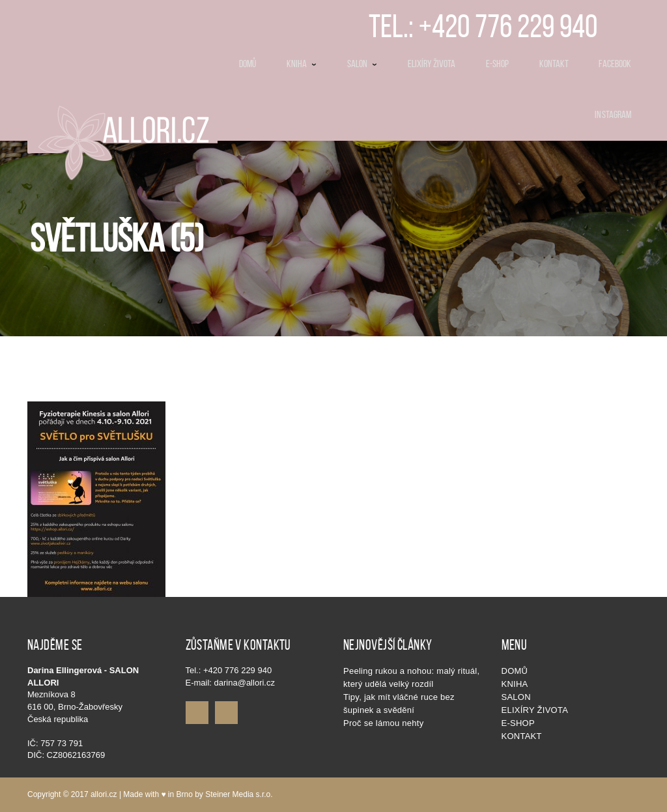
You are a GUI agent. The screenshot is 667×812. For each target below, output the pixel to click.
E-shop (518, 723)
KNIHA (515, 684)
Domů (515, 671)
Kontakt (522, 736)
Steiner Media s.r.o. (239, 794)
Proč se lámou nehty (383, 723)
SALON (516, 697)
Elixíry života (535, 710)
